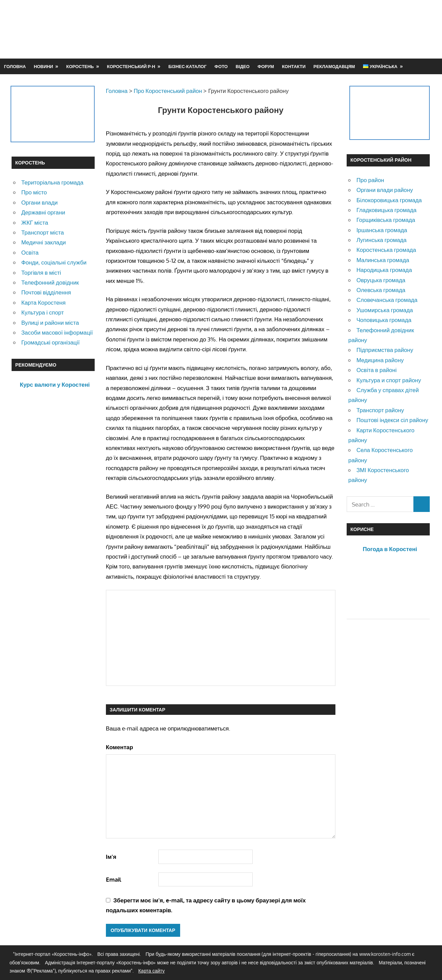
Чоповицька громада (384, 320)
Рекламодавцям (334, 66)
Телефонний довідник (50, 282)
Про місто (34, 192)
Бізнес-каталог (187, 66)
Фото (221, 66)
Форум (266, 66)
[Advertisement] (306, 29)
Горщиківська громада (386, 220)
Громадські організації (50, 342)
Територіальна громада (52, 182)
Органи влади (39, 202)
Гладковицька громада (386, 210)
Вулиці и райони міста (50, 323)
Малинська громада (383, 260)
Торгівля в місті (41, 272)
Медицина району (380, 360)
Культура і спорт (42, 312)
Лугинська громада (382, 240)
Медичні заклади (43, 242)
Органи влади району (385, 190)
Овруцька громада (381, 280)
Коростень (80, 66)
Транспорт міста (42, 232)
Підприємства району (385, 350)
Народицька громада (384, 270)
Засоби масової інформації (57, 332)
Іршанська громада (382, 230)
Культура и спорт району (389, 380)
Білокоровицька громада (389, 200)
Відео (243, 66)
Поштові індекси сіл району (392, 420)
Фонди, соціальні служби (54, 262)
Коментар (120, 747)
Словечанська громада (387, 300)
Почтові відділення (46, 292)
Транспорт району (380, 410)
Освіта (30, 252)
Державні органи (43, 212)
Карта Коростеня (43, 302)
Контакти (294, 66)
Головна (15, 66)
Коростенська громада (386, 250)
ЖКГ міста (35, 222)
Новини (43, 66)
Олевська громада (381, 290)
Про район (370, 180)
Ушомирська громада (385, 310)
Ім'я (111, 857)
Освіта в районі (377, 370)
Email (114, 879)
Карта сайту (152, 971)
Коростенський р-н (131, 66)
